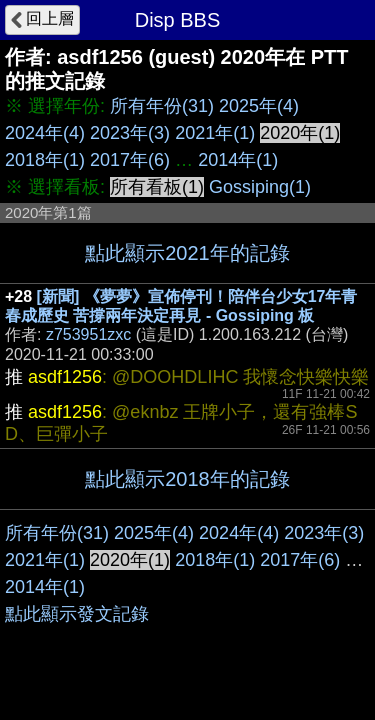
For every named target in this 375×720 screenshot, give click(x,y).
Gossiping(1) (260, 187)
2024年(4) (45, 133)
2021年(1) (215, 133)
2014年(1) (238, 160)
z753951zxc (88, 334)
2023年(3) (130, 133)
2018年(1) (45, 160)
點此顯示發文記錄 (77, 614)
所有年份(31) (162, 106)
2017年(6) (130, 160)
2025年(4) (259, 106)
